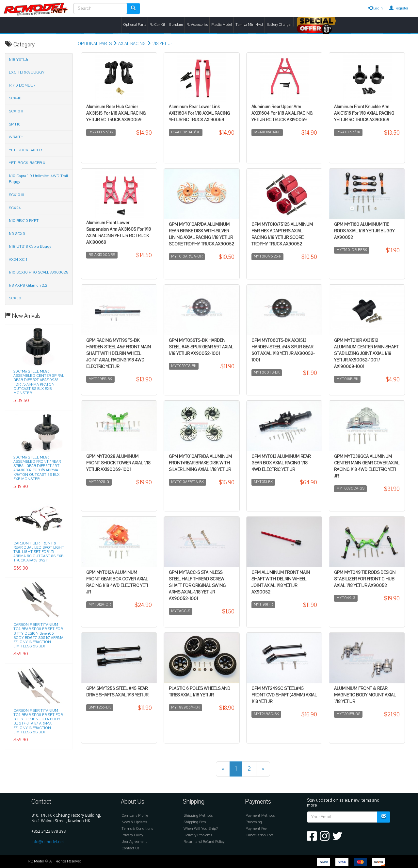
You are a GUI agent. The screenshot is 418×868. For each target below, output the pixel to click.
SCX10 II (16, 111)
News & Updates (134, 822)
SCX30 (15, 298)
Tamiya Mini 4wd (249, 25)
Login (375, 8)
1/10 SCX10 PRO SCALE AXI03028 (39, 272)
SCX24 (15, 208)
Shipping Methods (198, 816)
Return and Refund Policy (204, 842)
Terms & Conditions (137, 829)
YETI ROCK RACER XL (28, 163)
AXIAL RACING (132, 44)
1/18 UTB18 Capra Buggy (30, 246)
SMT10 (15, 124)
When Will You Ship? (201, 829)
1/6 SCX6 (17, 234)
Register (399, 8)
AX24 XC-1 (18, 259)
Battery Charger (279, 25)
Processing (254, 822)
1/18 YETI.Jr (162, 44)
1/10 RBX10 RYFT (24, 221)
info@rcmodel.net (48, 842)
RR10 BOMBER (22, 85)
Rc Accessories (197, 25)
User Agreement (134, 842)
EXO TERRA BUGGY (27, 72)
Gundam (176, 25)
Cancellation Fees (259, 835)
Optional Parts (135, 25)
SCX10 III (16, 195)
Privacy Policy (132, 835)
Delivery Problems (198, 835)
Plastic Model (222, 25)
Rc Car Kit (157, 25)
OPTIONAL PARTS (95, 44)
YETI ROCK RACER (25, 150)
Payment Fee (256, 829)
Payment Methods (260, 816)
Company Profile (135, 816)
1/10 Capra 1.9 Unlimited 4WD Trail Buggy (38, 179)
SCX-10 (15, 98)
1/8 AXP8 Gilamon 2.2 (28, 285)
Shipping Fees (195, 822)
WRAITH (16, 137)
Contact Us (130, 848)
